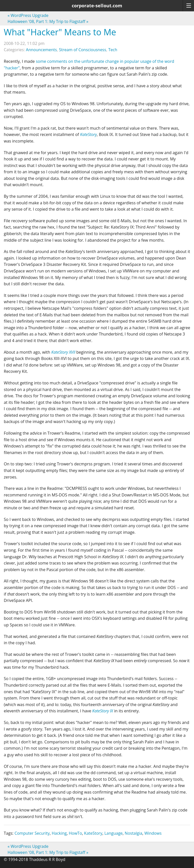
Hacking (59, 833)
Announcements (42, 50)
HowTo (75, 833)
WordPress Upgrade (28, 15)
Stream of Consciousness (82, 50)
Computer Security (32, 833)
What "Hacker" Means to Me (60, 32)
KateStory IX (103, 711)
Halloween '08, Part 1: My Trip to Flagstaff (48, 21)
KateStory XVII (63, 352)
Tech (113, 50)
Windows (153, 833)
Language (113, 833)
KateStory (88, 134)
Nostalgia (134, 833)
